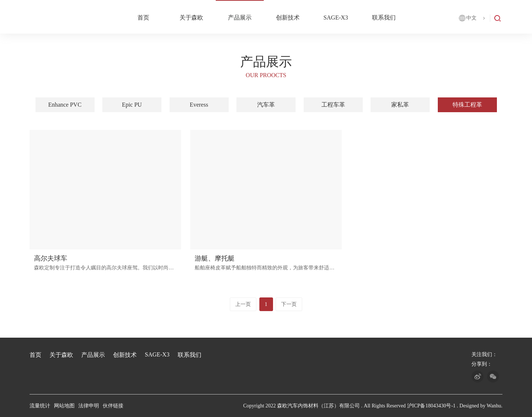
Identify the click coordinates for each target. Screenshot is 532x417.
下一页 (289, 304)
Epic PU (132, 105)
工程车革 (333, 105)
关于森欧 (191, 18)
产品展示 (240, 18)
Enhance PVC (65, 105)
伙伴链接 (113, 406)
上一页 (243, 304)
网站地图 (64, 406)
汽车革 (266, 105)
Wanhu (494, 406)
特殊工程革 (467, 105)
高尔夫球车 (51, 258)
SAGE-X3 (336, 18)
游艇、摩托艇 (215, 258)
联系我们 (384, 18)
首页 (143, 18)
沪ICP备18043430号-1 (431, 406)
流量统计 (40, 406)
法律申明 (89, 406)
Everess (199, 105)
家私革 (400, 105)
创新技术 (288, 18)
